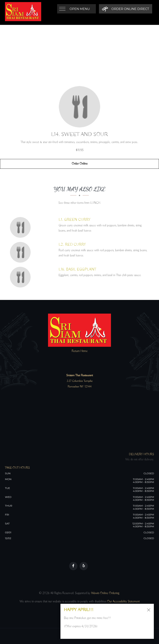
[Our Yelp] (84, 566)
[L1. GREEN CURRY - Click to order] (21, 227)
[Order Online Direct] (125, 9)
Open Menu (80, 9)
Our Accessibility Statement (123, 602)
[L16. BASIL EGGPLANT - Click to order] (21, 277)
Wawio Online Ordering (105, 593)
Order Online (80, 164)
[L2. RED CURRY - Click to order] (21, 252)
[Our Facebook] (73, 566)
